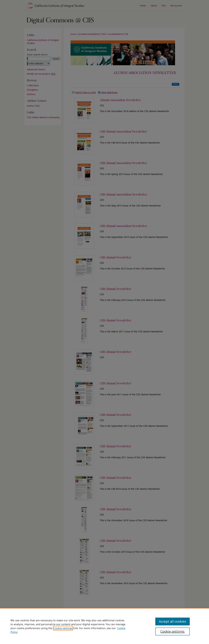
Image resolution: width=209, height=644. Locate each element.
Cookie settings (63, 628)
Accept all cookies (173, 621)
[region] (104, 626)
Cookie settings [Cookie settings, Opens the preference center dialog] (172, 631)
